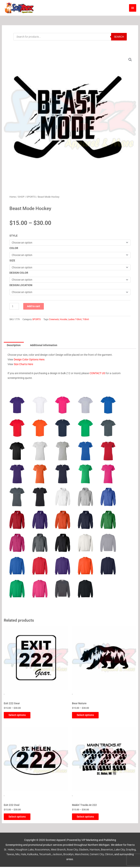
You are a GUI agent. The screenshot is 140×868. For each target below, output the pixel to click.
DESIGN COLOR (19, 273)
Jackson (57, 856)
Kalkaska (33, 856)
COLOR (14, 248)
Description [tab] (14, 345)
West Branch (58, 851)
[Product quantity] (14, 306)
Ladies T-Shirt (75, 319)
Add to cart (34, 306)
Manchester (82, 856)
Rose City (72, 851)
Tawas (10, 856)
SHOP (21, 197)
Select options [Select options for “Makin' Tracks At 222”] (88, 818)
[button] (130, 60)
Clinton (109, 856)
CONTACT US (97, 373)
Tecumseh (45, 856)
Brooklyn (68, 856)
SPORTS (31, 197)
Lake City (119, 851)
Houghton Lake (25, 851)
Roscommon (42, 851)
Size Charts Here (23, 364)
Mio (17, 856)
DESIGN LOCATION (21, 285)
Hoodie (63, 319)
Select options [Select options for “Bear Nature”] (88, 715)
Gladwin (84, 851)
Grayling (131, 851)
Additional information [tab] (44, 345)
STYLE (14, 236)
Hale (23, 856)
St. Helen (9, 851)
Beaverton (107, 851)
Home (13, 197)
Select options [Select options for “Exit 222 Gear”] (20, 715)
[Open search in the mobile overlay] (70, 37)
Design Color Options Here (29, 359)
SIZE (12, 260)
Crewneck (54, 319)
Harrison (95, 851)
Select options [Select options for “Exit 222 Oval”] (20, 818)
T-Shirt (86, 319)
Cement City (97, 856)
